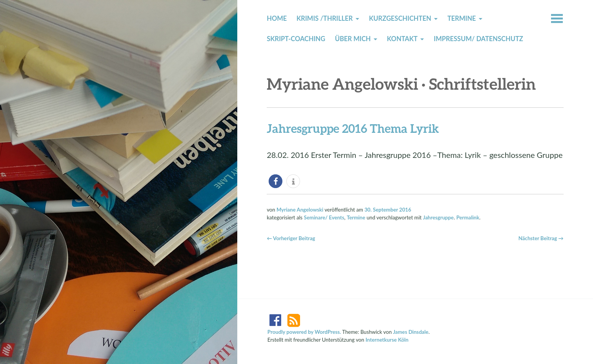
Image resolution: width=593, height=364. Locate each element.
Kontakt (402, 39)
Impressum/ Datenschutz (478, 39)
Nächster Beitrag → (541, 238)
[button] (276, 181)
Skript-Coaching (296, 39)
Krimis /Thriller (325, 18)
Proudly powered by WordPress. (304, 332)
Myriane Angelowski (300, 210)
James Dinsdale (411, 332)
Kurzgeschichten (400, 18)
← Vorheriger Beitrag (291, 238)
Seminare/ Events (324, 217)
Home (277, 18)
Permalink (468, 217)
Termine (462, 18)
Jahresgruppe (438, 217)
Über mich (353, 39)
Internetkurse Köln (387, 340)
